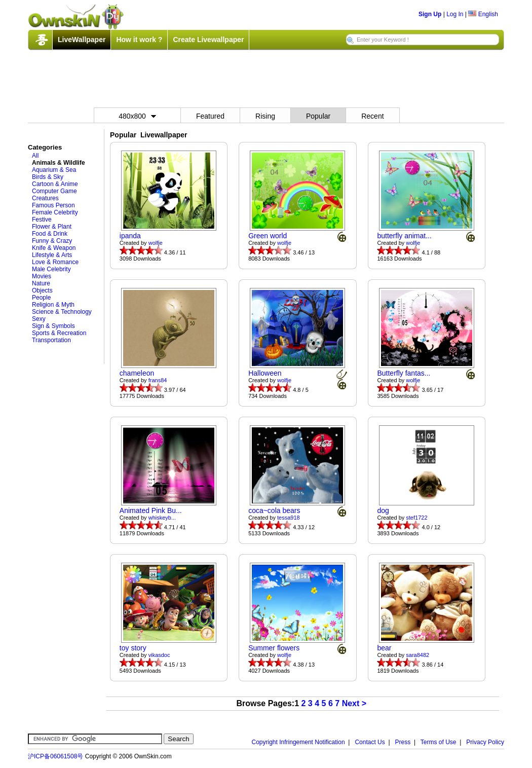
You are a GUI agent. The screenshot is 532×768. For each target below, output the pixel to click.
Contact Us (370, 742)
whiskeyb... (162, 518)
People (41, 298)
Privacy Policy (485, 742)
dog (383, 510)
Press (403, 742)
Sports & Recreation (59, 333)
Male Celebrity (51, 269)
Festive (42, 220)
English (483, 14)
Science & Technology (62, 312)
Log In (455, 14)
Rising (265, 116)
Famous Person (53, 205)
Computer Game (54, 191)
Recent (372, 116)
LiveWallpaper (82, 40)
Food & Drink (50, 234)
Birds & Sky (48, 177)
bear (384, 648)
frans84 (158, 380)
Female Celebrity (55, 212)
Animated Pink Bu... (151, 510)
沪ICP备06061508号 (55, 756)
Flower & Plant (52, 227)
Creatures (45, 198)
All (35, 156)
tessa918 (289, 518)
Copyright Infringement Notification (298, 742)
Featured (210, 116)
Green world (268, 236)
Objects (42, 290)
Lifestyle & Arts (52, 255)
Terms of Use (439, 742)
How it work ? (139, 40)
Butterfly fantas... (404, 373)
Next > (354, 703)
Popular (318, 116)
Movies (42, 276)
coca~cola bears (274, 510)
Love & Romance (55, 262)
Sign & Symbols (53, 326)
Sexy (39, 319)
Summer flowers (274, 648)
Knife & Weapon (54, 248)
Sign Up (430, 14)
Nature (41, 283)
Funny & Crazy (52, 241)
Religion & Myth (53, 305)
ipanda (130, 236)
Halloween (265, 373)
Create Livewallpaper (208, 40)
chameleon (137, 373)
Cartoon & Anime (55, 184)
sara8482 (417, 655)
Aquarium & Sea (54, 170)
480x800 (137, 116)
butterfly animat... (404, 236)
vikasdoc (159, 655)
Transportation (51, 340)
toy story (133, 648)
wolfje (156, 243)
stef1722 (416, 518)
